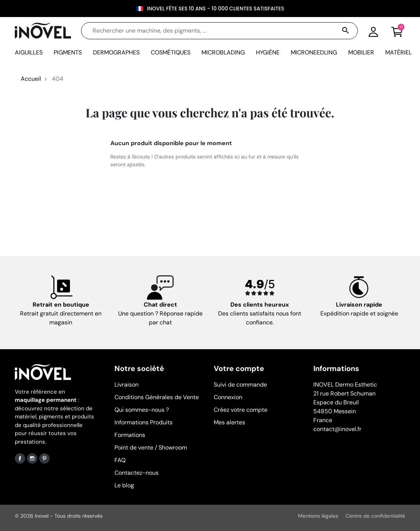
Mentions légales (318, 516)
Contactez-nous (136, 473)
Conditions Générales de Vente (157, 397)
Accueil (31, 79)
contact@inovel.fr (337, 429)
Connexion (228, 397)
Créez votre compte (241, 410)
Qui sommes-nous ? (142, 410)
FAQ (120, 460)
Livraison (126, 385)
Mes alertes (229, 422)
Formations (130, 435)
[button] (397, 31)
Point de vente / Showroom (151, 447)
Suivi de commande (240, 385)
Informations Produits (144, 422)
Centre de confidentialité (375, 516)
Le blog (124, 485)
